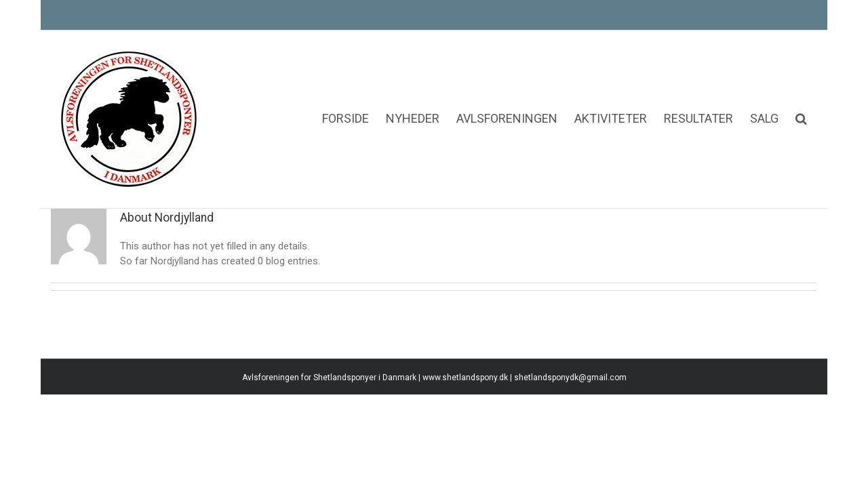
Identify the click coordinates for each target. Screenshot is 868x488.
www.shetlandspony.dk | (468, 453)
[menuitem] (279, 78)
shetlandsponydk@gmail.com (570, 453)
